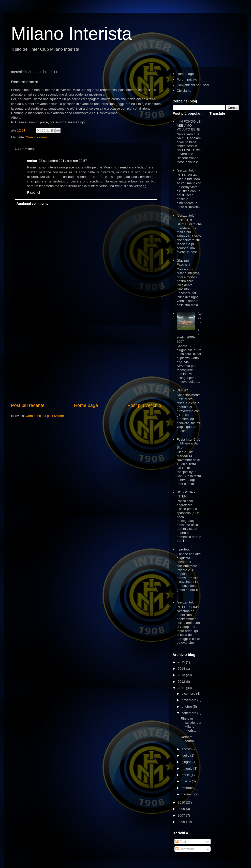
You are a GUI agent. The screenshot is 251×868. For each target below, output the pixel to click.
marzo (187, 781)
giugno (187, 762)
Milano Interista (72, 34)
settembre (189, 713)
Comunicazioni (36, 137)
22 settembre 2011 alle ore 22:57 (63, 161)
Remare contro (187, 739)
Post (181, 842)
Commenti (185, 849)
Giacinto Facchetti (183, 263)
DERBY (182, 390)
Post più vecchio (144, 405)
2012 (182, 682)
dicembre (189, 694)
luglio (186, 755)
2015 (182, 662)
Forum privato (187, 79)
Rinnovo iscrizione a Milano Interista (191, 725)
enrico (32, 161)
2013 (182, 675)
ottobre (187, 707)
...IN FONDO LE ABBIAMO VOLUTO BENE (189, 125)
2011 (182, 688)
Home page (86, 405)
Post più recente (28, 405)
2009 (182, 809)
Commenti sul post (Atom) (45, 416)
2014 (182, 669)
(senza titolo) (186, 170)
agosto (187, 749)
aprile (186, 775)
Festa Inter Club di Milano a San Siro (189, 443)
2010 (182, 802)
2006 (182, 822)
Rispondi (34, 193)
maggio (187, 768)
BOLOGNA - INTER (186, 494)
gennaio (188, 794)
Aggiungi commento (33, 203)
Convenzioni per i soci (193, 85)
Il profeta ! (184, 549)
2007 (182, 815)
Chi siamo (184, 91)
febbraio (188, 788)
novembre (189, 700)
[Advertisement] (86, 364)
